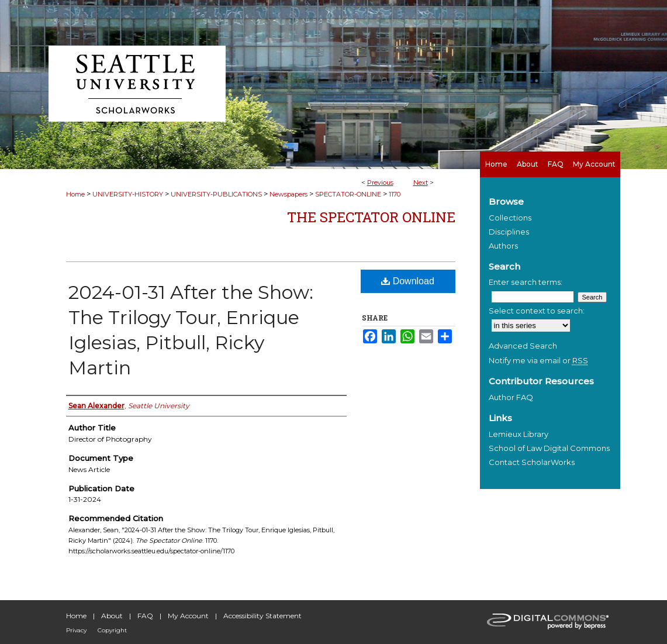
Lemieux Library (519, 434)
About (112, 616)
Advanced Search (523, 346)
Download (408, 281)
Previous (380, 182)
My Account (188, 616)
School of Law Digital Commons (549, 448)
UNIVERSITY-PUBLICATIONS (216, 194)
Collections (510, 218)
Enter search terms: (526, 282)
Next (421, 182)
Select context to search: (537, 311)
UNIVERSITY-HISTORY (128, 194)
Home (75, 194)
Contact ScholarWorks (532, 462)
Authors (503, 246)
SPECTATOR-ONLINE (348, 194)
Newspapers (288, 194)
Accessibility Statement (262, 616)
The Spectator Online (371, 217)
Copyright (112, 630)
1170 (395, 194)
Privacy (76, 630)
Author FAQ (511, 397)
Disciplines (509, 232)
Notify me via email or (538, 360)
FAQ (145, 616)
